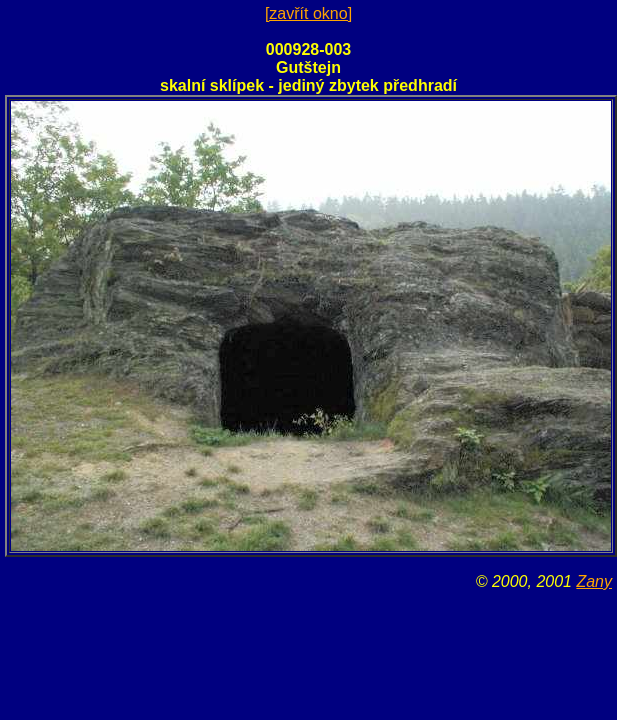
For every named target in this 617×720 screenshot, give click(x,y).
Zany (594, 581)
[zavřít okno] (308, 13)
